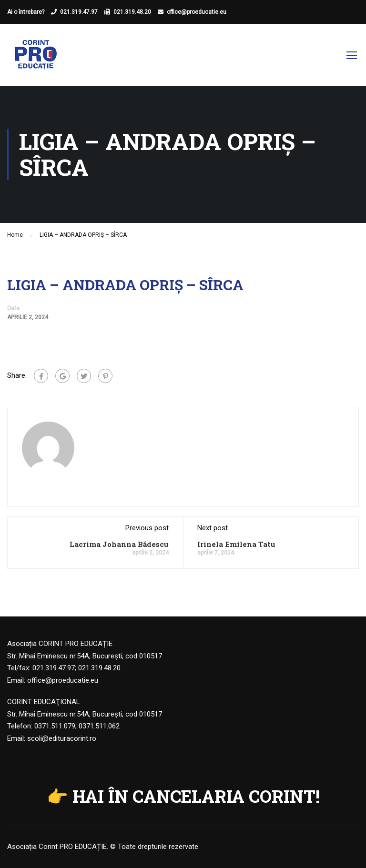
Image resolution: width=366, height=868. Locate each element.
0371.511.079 (55, 726)
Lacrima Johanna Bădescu (119, 544)
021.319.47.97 (79, 12)
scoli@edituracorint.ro (62, 738)
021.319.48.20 (132, 12)
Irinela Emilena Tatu (236, 544)
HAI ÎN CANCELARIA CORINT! (196, 796)
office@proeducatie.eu (197, 12)
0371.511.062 (99, 726)
